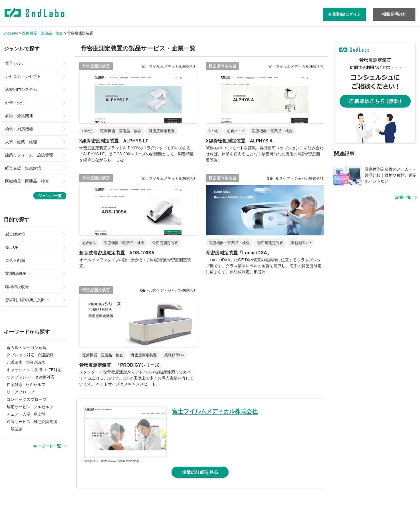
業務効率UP (16, 273)
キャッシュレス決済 (25, 370)
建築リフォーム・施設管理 (29, 155)
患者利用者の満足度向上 (27, 300)
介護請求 (15, 362)
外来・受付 (15, 103)
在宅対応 (15, 385)
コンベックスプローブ (26, 399)
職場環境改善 (17, 287)
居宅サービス (19, 407)
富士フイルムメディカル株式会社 (215, 411)
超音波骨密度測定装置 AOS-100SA (117, 253)
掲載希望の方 (394, 14)
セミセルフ (35, 385)
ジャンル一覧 (50, 196)
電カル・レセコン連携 (26, 348)
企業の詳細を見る (200, 472)
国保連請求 (35, 362)
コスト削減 (15, 260)
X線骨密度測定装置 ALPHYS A (239, 141)
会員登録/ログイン (344, 14)
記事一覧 (403, 197)
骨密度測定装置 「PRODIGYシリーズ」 (122, 365)
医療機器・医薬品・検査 (27, 181)
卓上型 (39, 414)
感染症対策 (15, 234)
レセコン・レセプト (23, 76)
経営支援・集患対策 (23, 168)
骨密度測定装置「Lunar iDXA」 (239, 253)
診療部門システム (21, 89)
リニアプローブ (21, 392)
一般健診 (15, 429)
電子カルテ (15, 63)
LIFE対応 (54, 370)
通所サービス (19, 422)
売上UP (12, 247)
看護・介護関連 (19, 116)
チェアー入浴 (19, 414)
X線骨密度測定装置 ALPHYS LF (114, 141)
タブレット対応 (21, 355)
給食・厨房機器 (19, 129)
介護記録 (45, 355)
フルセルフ (43, 407)
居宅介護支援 (45, 422)
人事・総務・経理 (21, 142)
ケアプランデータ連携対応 (30, 377)
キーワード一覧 (47, 446)
